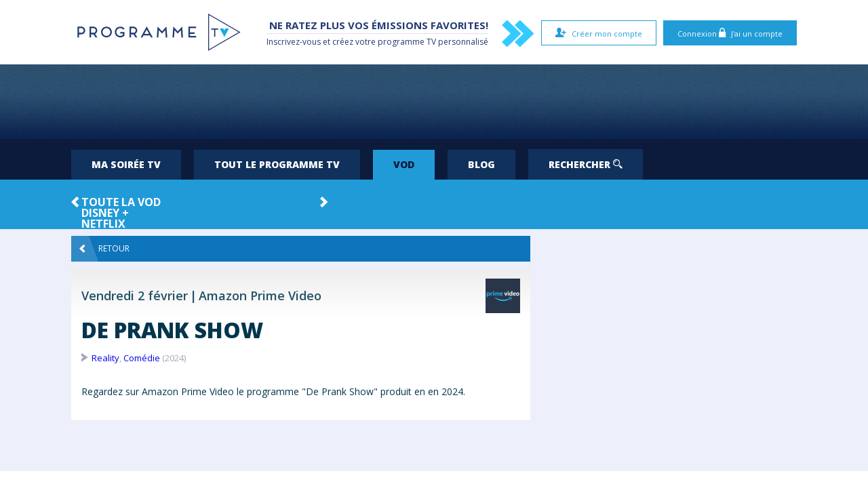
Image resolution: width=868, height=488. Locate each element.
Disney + (105, 213)
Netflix (103, 224)
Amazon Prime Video (260, 296)
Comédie (142, 358)
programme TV (407, 42)
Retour (104, 249)
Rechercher (586, 164)
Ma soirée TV (126, 164)
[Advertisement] (434, 102)
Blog (481, 164)
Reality (105, 358)
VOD (404, 164)
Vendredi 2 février (135, 296)
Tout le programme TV (277, 164)
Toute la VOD (121, 202)
